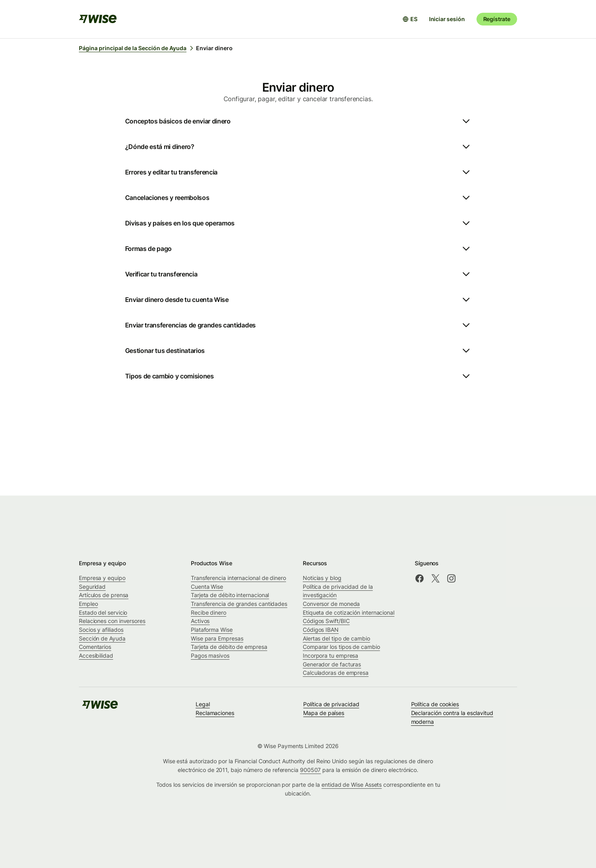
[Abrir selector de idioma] (410, 19)
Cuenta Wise (207, 587)
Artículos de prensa (104, 595)
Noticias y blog (322, 578)
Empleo (88, 604)
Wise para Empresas (217, 638)
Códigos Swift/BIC (326, 621)
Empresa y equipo (102, 578)
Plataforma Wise (212, 630)
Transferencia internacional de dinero (238, 578)
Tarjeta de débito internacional (230, 595)
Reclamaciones (215, 713)
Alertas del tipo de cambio (336, 638)
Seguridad (92, 587)
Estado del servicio (103, 612)
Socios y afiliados (101, 630)
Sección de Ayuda (102, 638)
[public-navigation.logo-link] (100, 707)
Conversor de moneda (331, 604)
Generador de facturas (332, 664)
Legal (203, 704)
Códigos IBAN (321, 630)
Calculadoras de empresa (336, 673)
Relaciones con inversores (112, 621)
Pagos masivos (210, 655)
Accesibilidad (96, 655)
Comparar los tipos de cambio (341, 647)
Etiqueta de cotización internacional (349, 612)
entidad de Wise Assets (352, 785)
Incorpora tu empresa (330, 655)
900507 (311, 770)
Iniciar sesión (447, 19)
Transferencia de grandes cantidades (239, 604)
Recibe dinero (209, 612)
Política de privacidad (331, 704)
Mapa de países (324, 713)
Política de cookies (435, 704)
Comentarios (95, 647)
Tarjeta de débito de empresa (229, 647)
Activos (200, 621)
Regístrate (497, 19)
